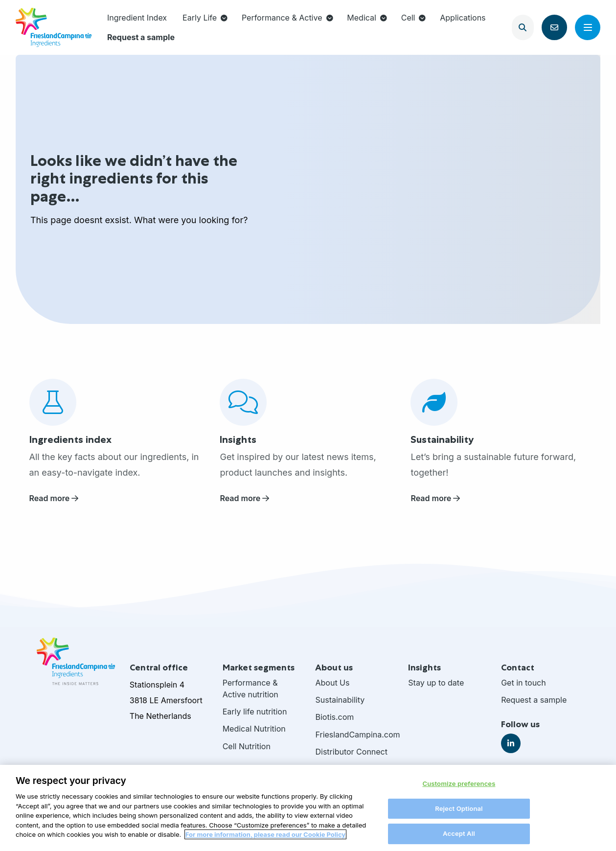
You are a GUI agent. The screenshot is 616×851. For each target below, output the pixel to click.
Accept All (459, 838)
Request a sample (141, 37)
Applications (463, 18)
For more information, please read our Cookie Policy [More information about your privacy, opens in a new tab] (265, 839)
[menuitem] (137, 18)
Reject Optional (459, 813)
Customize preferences (459, 788)
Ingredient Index (137, 18)
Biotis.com (334, 717)
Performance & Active (287, 18)
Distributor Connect (351, 752)
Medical (367, 18)
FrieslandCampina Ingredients (54, 27)
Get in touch (524, 683)
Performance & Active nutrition (251, 689)
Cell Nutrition (247, 746)
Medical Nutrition (254, 729)
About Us (332, 683)
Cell (414, 18)
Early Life (205, 18)
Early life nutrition (255, 712)
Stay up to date (436, 683)
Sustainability (340, 700)
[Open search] (523, 27)
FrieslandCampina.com (354, 735)
